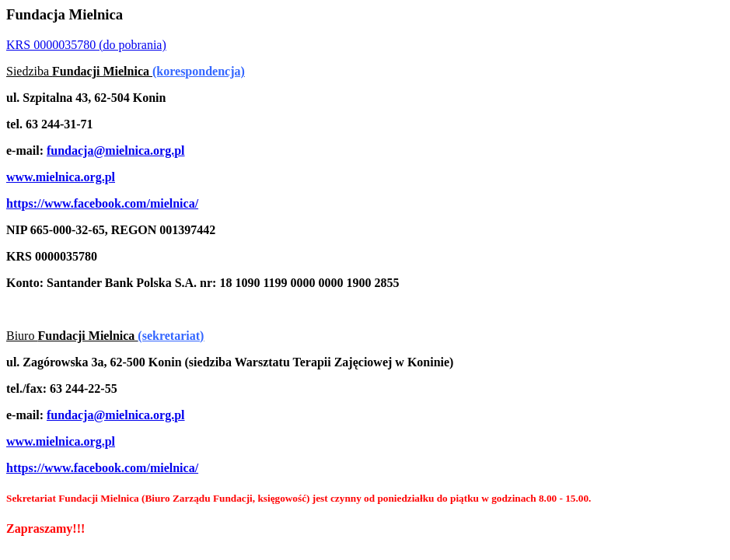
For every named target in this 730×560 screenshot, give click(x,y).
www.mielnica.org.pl (61, 177)
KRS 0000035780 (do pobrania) (86, 45)
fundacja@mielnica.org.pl (116, 150)
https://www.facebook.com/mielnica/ (102, 203)
